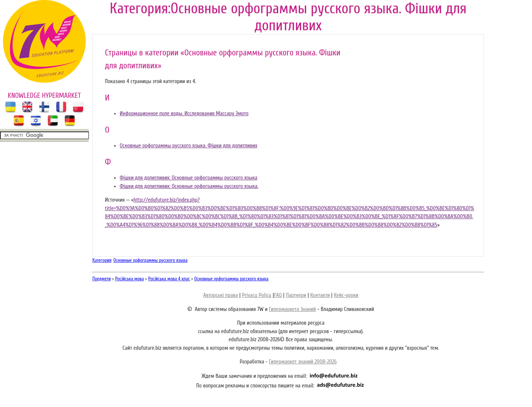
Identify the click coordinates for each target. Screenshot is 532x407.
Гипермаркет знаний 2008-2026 (303, 362)
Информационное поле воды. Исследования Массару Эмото (184, 114)
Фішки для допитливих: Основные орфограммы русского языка (188, 178)
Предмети (102, 279)
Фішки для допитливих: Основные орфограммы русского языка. (189, 186)
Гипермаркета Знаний (292, 309)
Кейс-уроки (346, 295)
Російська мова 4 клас (169, 279)
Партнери (296, 295)
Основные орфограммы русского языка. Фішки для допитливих (188, 146)
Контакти (320, 295)
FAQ (278, 295)
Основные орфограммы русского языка (151, 260)
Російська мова (130, 279)
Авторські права (221, 295)
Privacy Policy (257, 295)
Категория (102, 260)
